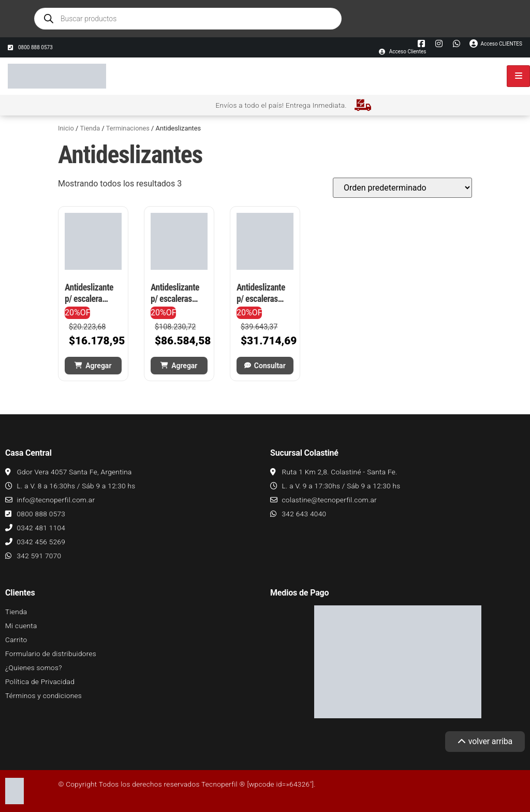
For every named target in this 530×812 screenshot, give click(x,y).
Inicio (66, 128)
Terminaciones (128, 128)
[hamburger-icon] (518, 76)
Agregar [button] (98, 366)
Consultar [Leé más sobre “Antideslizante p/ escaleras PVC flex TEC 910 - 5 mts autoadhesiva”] (270, 366)
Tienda (90, 128)
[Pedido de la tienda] (402, 188)
